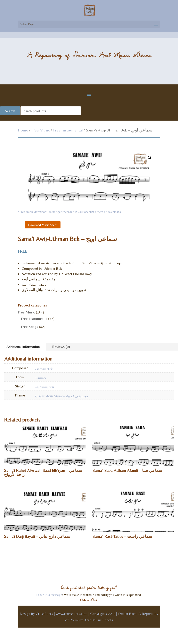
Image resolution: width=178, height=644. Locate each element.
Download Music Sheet (43, 225)
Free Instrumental (68, 130)
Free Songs (29, 327)
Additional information (23, 347)
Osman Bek (44, 369)
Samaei (40, 378)
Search (10, 111)
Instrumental (44, 387)
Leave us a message (49, 595)
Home (23, 130)
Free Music (41, 130)
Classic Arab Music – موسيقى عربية (62, 396)
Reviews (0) (61, 347)
